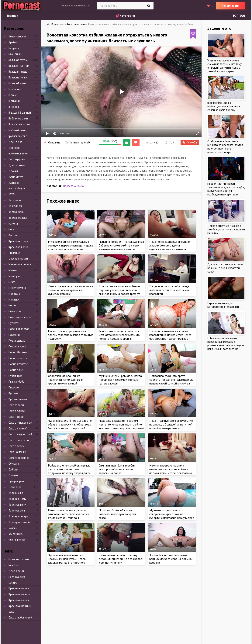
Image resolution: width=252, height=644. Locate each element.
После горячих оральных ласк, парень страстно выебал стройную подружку (71, 335)
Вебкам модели (18, 118)
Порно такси (16, 370)
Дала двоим (16, 571)
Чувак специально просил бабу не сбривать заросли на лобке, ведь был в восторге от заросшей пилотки (70, 426)
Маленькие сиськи (20, 264)
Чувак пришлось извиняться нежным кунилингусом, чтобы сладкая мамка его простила (67, 559)
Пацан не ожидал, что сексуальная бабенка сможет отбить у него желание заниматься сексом (121, 245)
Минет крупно (17, 288)
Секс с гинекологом (20, 423)
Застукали (15, 200)
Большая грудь (18, 60)
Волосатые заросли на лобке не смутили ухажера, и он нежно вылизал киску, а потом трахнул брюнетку (120, 292)
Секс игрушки (17, 159)
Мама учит (15, 276)
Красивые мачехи (19, 594)
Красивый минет (19, 600)
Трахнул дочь (17, 510)
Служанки (14, 464)
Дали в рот (16, 142)
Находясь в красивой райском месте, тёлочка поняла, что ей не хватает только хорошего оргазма (121, 424)
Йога (11, 229)
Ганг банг (14, 565)
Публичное (15, 376)
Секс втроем (16, 405)
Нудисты (14, 323)
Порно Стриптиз (19, 364)
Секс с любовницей (20, 617)
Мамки (13, 270)
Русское (13, 393)
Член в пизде (17, 540)
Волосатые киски (74, 186)
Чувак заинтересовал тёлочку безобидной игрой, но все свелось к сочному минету (121, 559)
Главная (13, 16)
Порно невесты (18, 358)
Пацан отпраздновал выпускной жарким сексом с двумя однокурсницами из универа (170, 245)
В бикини (14, 101)
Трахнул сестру (18, 516)
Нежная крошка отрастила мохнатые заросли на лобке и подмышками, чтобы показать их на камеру (171, 471)
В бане (13, 95)
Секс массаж (16, 417)
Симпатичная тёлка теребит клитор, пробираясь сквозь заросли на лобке (117, 469)
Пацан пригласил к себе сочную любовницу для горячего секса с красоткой (170, 290)
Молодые (14, 294)
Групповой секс (18, 136)
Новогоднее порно (20, 317)
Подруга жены (17, 346)
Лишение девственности (18, 256)
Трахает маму (17, 499)
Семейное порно (19, 458)
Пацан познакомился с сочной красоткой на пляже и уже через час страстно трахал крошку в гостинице (170, 337)
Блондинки (15, 54)
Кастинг (14, 235)
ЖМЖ (12, 194)
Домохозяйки (17, 165)
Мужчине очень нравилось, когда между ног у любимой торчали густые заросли (120, 380)
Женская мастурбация (17, 186)
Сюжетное (15, 487)
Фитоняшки (16, 534)
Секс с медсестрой (20, 434)
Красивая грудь (18, 241)
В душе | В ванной (20, 113)
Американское (17, 36)
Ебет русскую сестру (17, 580)
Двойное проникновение (18, 151)
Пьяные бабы (17, 382)
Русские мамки (18, 399)
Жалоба (190, 142)
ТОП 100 (239, 16)
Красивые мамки (19, 588)
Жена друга (16, 177)
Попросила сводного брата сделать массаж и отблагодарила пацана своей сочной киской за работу (171, 381)
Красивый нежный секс (20, 609)
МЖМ (12, 282)
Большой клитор (19, 66)
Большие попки (18, 77)
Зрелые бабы (17, 212)
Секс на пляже (17, 452)
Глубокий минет (18, 130)
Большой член (17, 83)
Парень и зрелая (19, 329)
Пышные (14, 387)
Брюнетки (15, 89)
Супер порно (16, 481)
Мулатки (14, 300)
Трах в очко (16, 493)
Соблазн (14, 469)
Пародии (14, 335)
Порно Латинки (18, 352)
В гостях (14, 107)
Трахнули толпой (19, 522)
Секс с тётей (16, 446)
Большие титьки (19, 559)
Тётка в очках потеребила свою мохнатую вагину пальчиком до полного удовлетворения (119, 335)
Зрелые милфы (18, 218)
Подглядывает (18, 341)
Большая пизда (18, 72)
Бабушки (14, 48)
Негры (12, 305)
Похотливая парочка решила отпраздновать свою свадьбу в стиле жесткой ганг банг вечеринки (69, 516)
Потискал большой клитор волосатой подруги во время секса (117, 514)
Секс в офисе (17, 411)
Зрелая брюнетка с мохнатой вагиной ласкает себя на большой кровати (171, 559)
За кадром (15, 206)
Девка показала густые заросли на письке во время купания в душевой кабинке (71, 290)
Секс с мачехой (18, 428)
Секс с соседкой (19, 440)
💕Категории (125, 16)
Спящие (13, 475)
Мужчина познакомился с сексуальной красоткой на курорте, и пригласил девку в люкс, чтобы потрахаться (172, 516)
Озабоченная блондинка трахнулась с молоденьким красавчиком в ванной (66, 380)
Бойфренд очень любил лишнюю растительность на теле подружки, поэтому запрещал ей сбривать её (69, 471)
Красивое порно (19, 247)
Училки (13, 528)
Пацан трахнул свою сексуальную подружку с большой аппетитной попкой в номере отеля (171, 424)
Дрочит (13, 171)
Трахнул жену (17, 505)
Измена (13, 224)
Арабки (13, 42)
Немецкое (15, 311)
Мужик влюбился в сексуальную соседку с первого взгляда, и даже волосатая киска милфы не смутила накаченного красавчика (71, 247)
